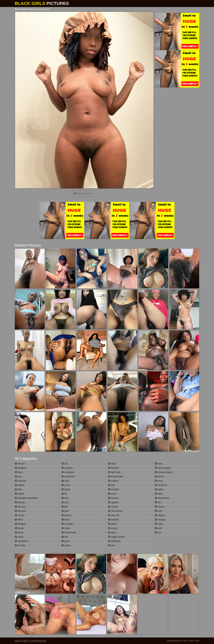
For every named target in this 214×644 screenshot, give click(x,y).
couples (67, 468)
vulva (159, 524)
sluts (159, 481)
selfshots (114, 541)
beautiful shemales (26, 498)
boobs (19, 528)
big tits (20, 515)
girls (65, 511)
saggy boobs (116, 537)
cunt (65, 481)
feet (65, 498)
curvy (66, 485)
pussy (113, 528)
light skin (114, 472)
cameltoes (22, 541)
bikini (19, 520)
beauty (20, 502)
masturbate (115, 477)
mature (113, 481)
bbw (18, 489)
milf (111, 485)
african (20, 464)
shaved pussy (163, 472)
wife (158, 528)
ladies (66, 545)
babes (19, 485)
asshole (20, 481)
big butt (20, 511)
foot (65, 502)
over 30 (114, 515)
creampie (68, 472)
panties (113, 520)
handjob (67, 524)
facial (66, 489)
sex (111, 545)
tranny (160, 507)
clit (64, 464)
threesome (162, 498)
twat (158, 511)
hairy (65, 520)
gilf (64, 507)
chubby (20, 545)
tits (158, 502)
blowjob (20, 524)
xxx (158, 533)
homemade (69, 533)
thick (159, 494)
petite (112, 524)
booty (19, 533)
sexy (159, 464)
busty (19, 537)
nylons (113, 507)
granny (67, 515)
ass (18, 477)
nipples (113, 502)
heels (66, 528)
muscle (113, 498)
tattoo (159, 489)
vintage (160, 520)
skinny (160, 477)
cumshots (68, 477)
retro (112, 533)
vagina (160, 515)
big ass (20, 507)
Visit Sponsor (82, 193)
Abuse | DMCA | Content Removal (30, 641)
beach (19, 494)
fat (64, 494)
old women (115, 511)
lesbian (113, 468)
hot (65, 537)
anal (19, 472)
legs (112, 464)
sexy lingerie (163, 468)
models (113, 489)
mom (112, 494)
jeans (66, 541)
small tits (161, 485)
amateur (21, 468)
